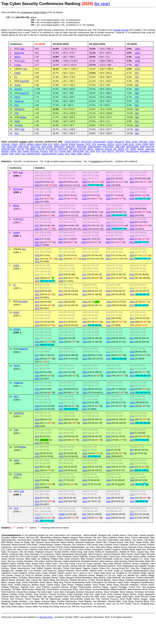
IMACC (90, 149)
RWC (69, 151)
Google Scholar (121, 30)
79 (137, 81)
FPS (94, 144)
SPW (11, 154)
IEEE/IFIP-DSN (8, 149)
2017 (132, 179)
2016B (62, 514)
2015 (132, 433)
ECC (50, 144)
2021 (108, 182)
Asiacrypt (19, 101)
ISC (115, 149)
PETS (17, 97)
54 (137, 89)
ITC (127, 149)
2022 (132, 182)
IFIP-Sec (73, 149)
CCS (21, 219)
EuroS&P (25, 81)
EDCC (57, 144)
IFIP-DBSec (31, 149)
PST (56, 151)
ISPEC (121, 149)
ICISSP (145, 144)
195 (137, 49)
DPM (45, 144)
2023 (37, 185)
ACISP (110, 142)
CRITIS (22, 144)
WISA (80, 154)
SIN (152, 151)
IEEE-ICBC (82, 147)
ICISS (138, 144)
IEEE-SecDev (132, 147)
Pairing (26, 151)
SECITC (111, 151)
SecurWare (145, 151)
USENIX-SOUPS (49, 154)
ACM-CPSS (86, 142)
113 (137, 57)
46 (137, 85)
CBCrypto (143, 142)
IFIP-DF (41, 149)
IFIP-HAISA (51, 149)
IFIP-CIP (20, 149)
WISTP (87, 154)
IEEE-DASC (24, 147)
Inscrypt (108, 149)
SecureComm (132, 151)
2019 (61, 182)
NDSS (17, 57)
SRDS (18, 154)
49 (137, 113)
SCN (104, 151)
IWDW (133, 149)
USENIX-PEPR (33, 154)
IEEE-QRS (120, 147)
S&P (21, 173)
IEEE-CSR (12, 147)
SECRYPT (120, 151)
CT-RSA (19, 125)
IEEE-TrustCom (147, 147)
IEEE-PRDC (108, 147)
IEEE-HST (71, 147)
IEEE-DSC (35, 147)
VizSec (61, 154)
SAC (87, 151)
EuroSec (80, 144)
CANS (134, 142)
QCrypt (62, 151)
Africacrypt (119, 142)
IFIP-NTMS (63, 149)
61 (137, 105)
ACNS (18, 85)
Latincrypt (150, 149)
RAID (17, 121)
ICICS (118, 144)
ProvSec (44, 151)
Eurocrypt (19, 53)
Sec (25, 69)
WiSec (23, 117)
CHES (17, 73)
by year (102, 4)
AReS (128, 142)
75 (137, 97)
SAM (92, 151)
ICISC (132, 144)
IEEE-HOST (59, 147)
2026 (108, 185)
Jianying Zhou (46, 617)
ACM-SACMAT (99, 142)
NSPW (13, 151)
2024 (61, 185)
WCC (68, 154)
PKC (17, 105)
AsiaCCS (24, 93)
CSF (22, 129)
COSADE (6, 144)
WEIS (74, 154)
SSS (23, 154)
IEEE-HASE (47, 147)
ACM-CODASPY (72, 142)
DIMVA (38, 144)
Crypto (18, 65)
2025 (85, 185)
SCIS (98, 151)
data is (104, 30)
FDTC (88, 144)
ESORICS (19, 109)
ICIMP (125, 144)
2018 (37, 182)
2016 (108, 179)
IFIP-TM (82, 149)
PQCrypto (35, 151)
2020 (84, 182)
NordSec (5, 151)
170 (137, 69)
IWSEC (141, 149)
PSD (51, 151)
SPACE (5, 154)
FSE (17, 113)
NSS (20, 151)
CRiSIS (14, 144)
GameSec (102, 144)
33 (137, 125)
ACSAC (18, 89)
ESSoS (72, 144)
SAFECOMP (78, 151)
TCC (17, 133)
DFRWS (30, 144)
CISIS (151, 142)
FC (16, 77)
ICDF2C (111, 144)
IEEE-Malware (95, 147)
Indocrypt (99, 149)
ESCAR (64, 144)
